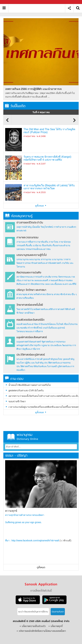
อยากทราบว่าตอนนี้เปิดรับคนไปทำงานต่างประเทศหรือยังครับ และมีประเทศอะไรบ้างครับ (43, 396)
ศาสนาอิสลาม (47, 294)
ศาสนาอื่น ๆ (71, 294)
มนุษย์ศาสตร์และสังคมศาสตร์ (32, 337)
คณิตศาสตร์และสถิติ (43, 309)
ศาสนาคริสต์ (34, 294)
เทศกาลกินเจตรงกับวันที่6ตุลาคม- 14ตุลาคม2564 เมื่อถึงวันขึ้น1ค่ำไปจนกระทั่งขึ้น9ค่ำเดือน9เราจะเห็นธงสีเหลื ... (40, 95)
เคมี (73, 309)
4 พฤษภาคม (29, 136)
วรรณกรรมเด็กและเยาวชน (38, 249)
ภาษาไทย (53, 242)
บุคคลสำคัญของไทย (52, 359)
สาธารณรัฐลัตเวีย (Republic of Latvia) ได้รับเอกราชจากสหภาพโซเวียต (49, 187)
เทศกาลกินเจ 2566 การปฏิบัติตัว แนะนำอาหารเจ (33, 89)
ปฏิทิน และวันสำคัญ (34, 363)
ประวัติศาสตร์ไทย (25, 366)
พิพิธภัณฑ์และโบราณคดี (45, 366)
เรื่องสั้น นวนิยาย (33, 245)
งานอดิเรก (71, 227)
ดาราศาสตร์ (59, 309)
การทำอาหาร (60, 227)
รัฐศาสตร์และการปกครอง (53, 342)
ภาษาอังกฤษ (65, 242)
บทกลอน (21, 249)
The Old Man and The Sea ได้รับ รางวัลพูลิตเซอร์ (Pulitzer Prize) (49, 131)
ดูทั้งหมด (41, 206)
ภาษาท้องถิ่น (42, 242)
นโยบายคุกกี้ (57, 626)
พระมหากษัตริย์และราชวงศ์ (29, 359)
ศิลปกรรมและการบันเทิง (29, 273)
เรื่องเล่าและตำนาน (61, 245)
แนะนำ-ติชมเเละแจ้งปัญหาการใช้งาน (33, 612)
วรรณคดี (21, 245)
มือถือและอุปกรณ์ (57, 328)
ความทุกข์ (11, 511)
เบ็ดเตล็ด (36, 227)
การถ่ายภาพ (28, 280)
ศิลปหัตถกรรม (38, 284)
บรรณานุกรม (23, 259)
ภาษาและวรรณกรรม (27, 238)
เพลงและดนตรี (41, 280)
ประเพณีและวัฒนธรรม (61, 345)
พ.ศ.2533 (41, 192)
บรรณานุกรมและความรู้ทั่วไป (32, 255)
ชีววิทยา (20, 313)
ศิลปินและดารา (24, 284)
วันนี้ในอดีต (15, 106)
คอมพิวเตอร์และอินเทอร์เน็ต (30, 320)
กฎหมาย (45, 345)
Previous (7, 122)
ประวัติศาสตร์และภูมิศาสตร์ (31, 355)
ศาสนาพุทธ (22, 294)
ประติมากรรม (51, 277)
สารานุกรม (46, 259)
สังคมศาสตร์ (35, 342)
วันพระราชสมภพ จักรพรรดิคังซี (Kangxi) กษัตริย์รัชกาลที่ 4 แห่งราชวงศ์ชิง (47, 158)
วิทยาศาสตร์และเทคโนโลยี (30, 305)
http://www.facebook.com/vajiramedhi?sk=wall (35, 541)
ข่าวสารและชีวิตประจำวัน (30, 223)
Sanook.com (10, 2)
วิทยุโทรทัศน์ (47, 227)
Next (74, 122)
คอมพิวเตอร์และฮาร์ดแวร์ (28, 324)
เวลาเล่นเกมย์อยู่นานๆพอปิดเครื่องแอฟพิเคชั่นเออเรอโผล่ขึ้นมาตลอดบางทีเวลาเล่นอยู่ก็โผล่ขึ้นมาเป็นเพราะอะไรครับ (43, 407)
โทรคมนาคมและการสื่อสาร (30, 331)
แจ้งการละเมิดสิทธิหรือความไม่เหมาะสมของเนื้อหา (42, 631)
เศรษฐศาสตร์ (23, 345)
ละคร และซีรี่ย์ (69, 284)
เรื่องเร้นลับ (47, 245)
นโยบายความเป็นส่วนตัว (34, 626)
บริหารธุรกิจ (35, 345)
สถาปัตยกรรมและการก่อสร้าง (30, 277)
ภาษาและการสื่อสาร (26, 242)
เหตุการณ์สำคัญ (24, 227)
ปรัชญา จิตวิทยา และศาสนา (31, 290)
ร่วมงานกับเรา (58, 612)
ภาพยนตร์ (53, 280)
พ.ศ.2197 (41, 164)
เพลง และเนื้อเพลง (54, 284)
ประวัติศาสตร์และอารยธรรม (57, 363)
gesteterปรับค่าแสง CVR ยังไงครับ (26, 390)
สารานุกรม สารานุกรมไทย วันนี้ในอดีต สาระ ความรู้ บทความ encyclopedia (38, 8)
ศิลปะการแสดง (66, 280)
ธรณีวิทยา (30, 313)
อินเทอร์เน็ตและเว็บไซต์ (52, 324)
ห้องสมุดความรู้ (19, 216)
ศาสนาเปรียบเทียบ (25, 298)
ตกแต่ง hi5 (21, 231)
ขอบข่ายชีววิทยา (17, 401)
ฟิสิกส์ (68, 309)
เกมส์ (45, 328)
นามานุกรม (57, 259)
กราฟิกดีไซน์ (36, 328)
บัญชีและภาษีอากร (31, 349)
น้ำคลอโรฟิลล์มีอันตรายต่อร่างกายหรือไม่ (30, 385)
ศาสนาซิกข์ (60, 294)
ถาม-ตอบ (14, 379)
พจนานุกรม (35, 259)
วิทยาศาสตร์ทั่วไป (25, 309)
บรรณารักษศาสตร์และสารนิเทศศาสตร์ (43, 263)
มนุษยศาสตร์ (23, 342)
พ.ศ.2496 (41, 136)
